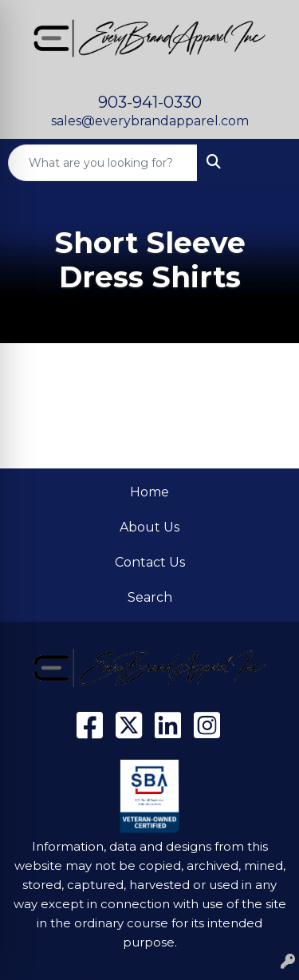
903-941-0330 (150, 102)
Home (149, 492)
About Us (149, 527)
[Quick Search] (103, 163)
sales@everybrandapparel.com (150, 121)
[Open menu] (267, 163)
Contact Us (150, 562)
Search (150, 597)
